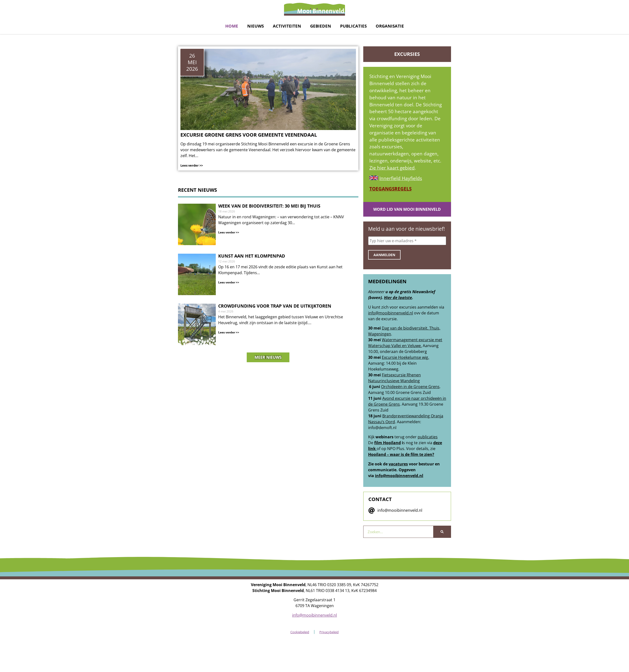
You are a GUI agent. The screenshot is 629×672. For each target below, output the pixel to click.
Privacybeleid (329, 632)
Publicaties (353, 26)
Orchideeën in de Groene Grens (410, 387)
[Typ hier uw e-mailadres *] (407, 241)
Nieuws (256, 26)
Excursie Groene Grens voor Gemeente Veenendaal (249, 135)
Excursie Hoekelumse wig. (405, 357)
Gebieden (321, 26)
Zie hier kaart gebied (392, 168)
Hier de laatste (398, 298)
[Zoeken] (442, 532)
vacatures (398, 464)
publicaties (428, 437)
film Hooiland (388, 443)
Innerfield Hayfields (401, 178)
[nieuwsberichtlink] (268, 224)
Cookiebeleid (300, 632)
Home (232, 26)
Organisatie (390, 26)
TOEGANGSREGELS (390, 189)
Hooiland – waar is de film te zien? (401, 454)
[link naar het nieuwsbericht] (268, 89)
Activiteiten (287, 26)
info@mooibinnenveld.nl (391, 313)
